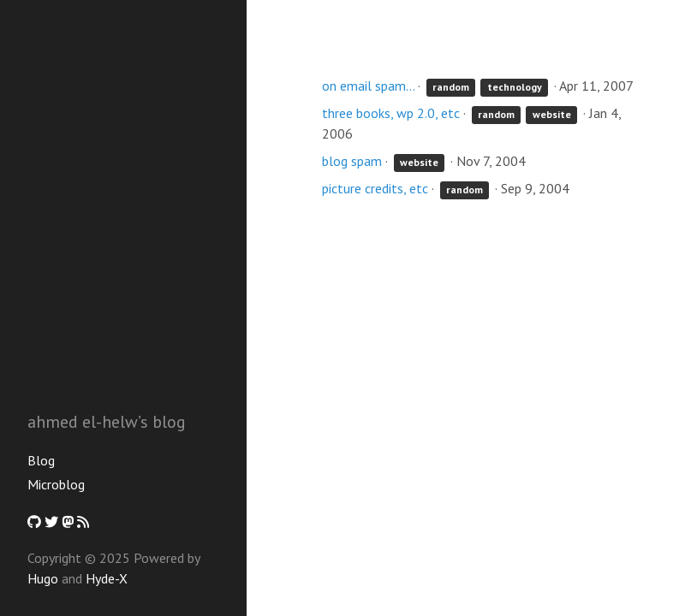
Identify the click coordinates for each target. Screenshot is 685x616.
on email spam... (368, 86)
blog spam (352, 161)
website (552, 114)
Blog (41, 460)
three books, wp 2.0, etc (391, 113)
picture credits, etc (375, 188)
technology (515, 87)
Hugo (43, 578)
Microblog (56, 484)
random (451, 87)
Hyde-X (107, 578)
